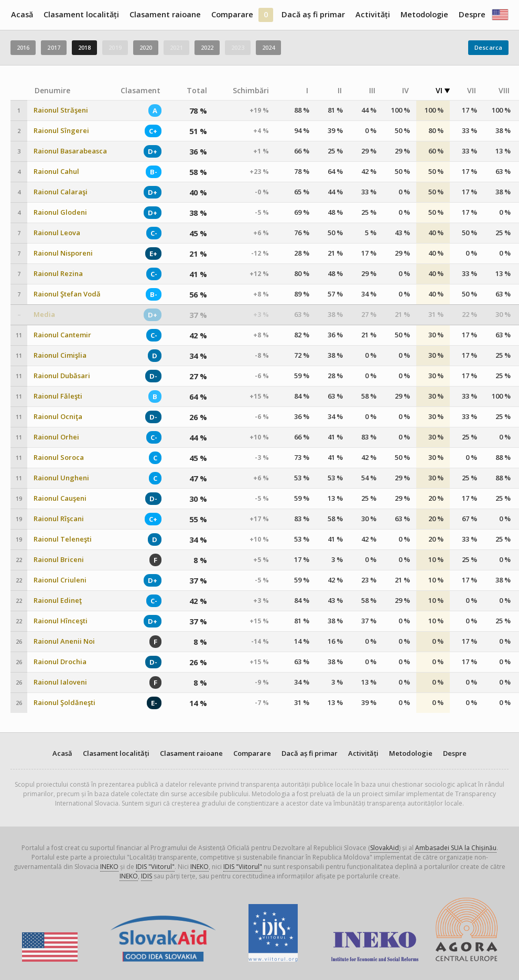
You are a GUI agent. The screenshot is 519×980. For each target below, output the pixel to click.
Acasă (22, 14)
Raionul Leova (57, 233)
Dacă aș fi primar (313, 14)
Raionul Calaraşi (61, 192)
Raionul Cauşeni (60, 498)
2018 (84, 47)
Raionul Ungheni (61, 478)
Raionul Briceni (59, 560)
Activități (373, 14)
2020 (146, 47)
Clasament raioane (165, 14)
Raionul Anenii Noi (64, 641)
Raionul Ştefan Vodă (67, 294)
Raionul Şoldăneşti (64, 703)
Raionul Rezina (58, 274)
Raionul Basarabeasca (70, 151)
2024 (268, 47)
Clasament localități (81, 14)
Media (44, 315)
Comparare (232, 14)
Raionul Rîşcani (59, 519)
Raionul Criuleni (60, 580)
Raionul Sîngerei (61, 131)
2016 (23, 47)
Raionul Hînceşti (61, 621)
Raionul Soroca (59, 458)
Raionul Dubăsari (62, 376)
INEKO (109, 867)
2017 (53, 47)
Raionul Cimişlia (60, 355)
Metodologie (424, 14)
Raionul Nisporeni (63, 253)
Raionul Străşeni (61, 110)
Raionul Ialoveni (60, 682)
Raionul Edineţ (58, 601)
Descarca (488, 47)
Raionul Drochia (60, 662)
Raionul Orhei (56, 437)
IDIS (147, 876)
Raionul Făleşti (58, 396)
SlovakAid (385, 848)
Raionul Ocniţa (58, 417)
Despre (472, 14)
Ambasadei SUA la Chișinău (456, 848)
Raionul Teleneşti (63, 539)
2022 (207, 47)
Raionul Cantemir (62, 335)
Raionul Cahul (56, 172)
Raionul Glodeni (60, 212)
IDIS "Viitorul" (155, 867)
